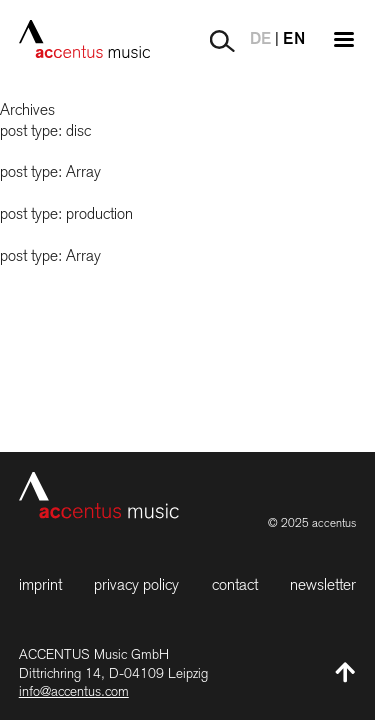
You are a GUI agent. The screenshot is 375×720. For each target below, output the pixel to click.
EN (294, 40)
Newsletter (323, 584)
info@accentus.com (74, 691)
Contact (235, 584)
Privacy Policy (136, 584)
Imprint (40, 584)
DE (260, 40)
